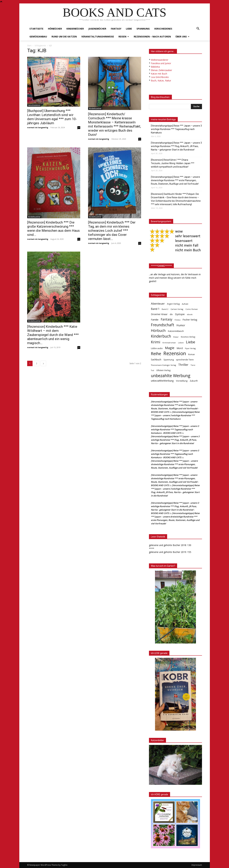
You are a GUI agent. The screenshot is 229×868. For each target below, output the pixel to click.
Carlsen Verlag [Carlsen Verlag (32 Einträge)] (177, 309)
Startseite (36, 29)
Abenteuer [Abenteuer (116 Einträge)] (158, 304)
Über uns (182, 37)
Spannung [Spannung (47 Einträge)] (169, 360)
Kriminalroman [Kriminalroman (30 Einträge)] (169, 343)
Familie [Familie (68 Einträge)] (155, 320)
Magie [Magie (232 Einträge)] (170, 348)
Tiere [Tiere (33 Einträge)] (193, 365)
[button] (198, 29)
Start (29, 46)
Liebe (129, 29)
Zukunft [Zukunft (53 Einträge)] (194, 381)
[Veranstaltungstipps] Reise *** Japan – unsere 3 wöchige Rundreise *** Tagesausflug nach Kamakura (176, 129)
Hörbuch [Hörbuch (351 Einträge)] (158, 330)
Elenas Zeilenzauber (161, 70)
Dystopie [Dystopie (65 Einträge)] (180, 314)
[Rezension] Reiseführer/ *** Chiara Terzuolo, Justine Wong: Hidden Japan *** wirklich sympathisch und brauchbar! (173, 163)
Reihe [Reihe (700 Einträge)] (156, 354)
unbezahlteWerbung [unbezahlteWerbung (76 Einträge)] (162, 381)
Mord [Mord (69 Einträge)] (180, 348)
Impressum (197, 865)
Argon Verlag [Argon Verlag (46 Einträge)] (173, 304)
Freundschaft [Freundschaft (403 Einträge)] (163, 325)
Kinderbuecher (95, 108)
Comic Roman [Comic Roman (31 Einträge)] (192, 309)
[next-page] (43, 363)
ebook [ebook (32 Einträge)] (190, 314)
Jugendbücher (97, 29)
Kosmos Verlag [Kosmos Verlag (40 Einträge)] (188, 337)
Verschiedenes (163, 29)
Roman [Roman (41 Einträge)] (192, 354)
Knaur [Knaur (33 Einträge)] (176, 337)
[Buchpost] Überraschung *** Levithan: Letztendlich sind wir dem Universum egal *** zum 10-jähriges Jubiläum (52, 117)
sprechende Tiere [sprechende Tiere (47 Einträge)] (185, 360)
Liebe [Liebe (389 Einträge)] (191, 342)
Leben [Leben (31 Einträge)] (181, 343)
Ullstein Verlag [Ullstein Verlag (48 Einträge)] (163, 370)
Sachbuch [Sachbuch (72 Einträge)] (156, 359)
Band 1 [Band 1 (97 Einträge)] (155, 309)
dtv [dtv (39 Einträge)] (171, 314)
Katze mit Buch (159, 74)
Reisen (124, 37)
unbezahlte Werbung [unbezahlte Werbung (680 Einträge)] (171, 376)
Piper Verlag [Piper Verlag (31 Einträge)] (190, 348)
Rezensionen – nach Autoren (152, 37)
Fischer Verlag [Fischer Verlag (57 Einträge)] (190, 320)
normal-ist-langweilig (38, 127)
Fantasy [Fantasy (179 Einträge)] (167, 319)
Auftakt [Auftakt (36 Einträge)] (185, 304)
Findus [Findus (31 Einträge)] (178, 320)
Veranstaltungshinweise (98, 37)
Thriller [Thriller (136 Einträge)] (183, 365)
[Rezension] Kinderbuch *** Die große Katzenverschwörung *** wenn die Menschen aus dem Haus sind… (53, 229)
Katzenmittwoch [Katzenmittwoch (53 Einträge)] (176, 331)
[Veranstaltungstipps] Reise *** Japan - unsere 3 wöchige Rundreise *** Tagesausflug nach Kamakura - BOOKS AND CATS (175, 429)
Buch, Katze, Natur (161, 80)
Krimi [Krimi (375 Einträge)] (156, 342)
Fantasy (116, 29)
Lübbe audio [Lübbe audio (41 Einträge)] (157, 348)
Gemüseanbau (38, 37)
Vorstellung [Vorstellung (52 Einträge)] (182, 381)
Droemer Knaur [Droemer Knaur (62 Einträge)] (159, 314)
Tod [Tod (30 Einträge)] (152, 370)
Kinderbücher (75, 29)
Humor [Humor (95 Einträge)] (181, 325)
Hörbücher (55, 29)
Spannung (143, 29)
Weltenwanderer (160, 60)
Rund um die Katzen (64, 37)
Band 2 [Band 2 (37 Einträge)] (165, 309)
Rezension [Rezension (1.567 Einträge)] (175, 353)
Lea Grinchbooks (160, 77)
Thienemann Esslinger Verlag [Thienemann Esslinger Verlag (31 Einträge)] (163, 365)
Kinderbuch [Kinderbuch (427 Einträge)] (161, 336)
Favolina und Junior (161, 63)
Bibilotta (155, 67)
